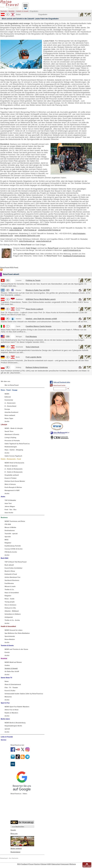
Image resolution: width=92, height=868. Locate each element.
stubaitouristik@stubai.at (49, 230)
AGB (49, 864)
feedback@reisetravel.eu (74, 256)
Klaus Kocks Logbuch (34, 309)
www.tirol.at (18, 228)
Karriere (37, 864)
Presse (31, 864)
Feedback (24, 864)
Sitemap (44, 864)
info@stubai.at (30, 230)
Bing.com (14, 834)
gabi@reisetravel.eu (72, 250)
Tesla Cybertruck (32, 347)
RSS (19, 864)
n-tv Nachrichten (18, 826)
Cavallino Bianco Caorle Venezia (39, 326)
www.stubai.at (16, 230)
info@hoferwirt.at (27, 241)
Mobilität (11, 11)
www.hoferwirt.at (44, 241)
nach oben (87, 866)
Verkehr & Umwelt (22, 11)
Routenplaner (15, 852)
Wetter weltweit (16, 848)
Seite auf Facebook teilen (62, 382)
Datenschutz (56, 864)
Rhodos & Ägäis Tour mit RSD (38, 290)
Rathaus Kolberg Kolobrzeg (37, 367)
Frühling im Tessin (33, 280)
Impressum (65, 864)
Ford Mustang (31, 337)
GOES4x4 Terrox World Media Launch (41, 299)
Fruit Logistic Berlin (34, 357)
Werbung (73, 864)
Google (13, 830)
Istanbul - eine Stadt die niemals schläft (41, 319)
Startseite (4, 11)
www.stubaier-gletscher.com (27, 236)
